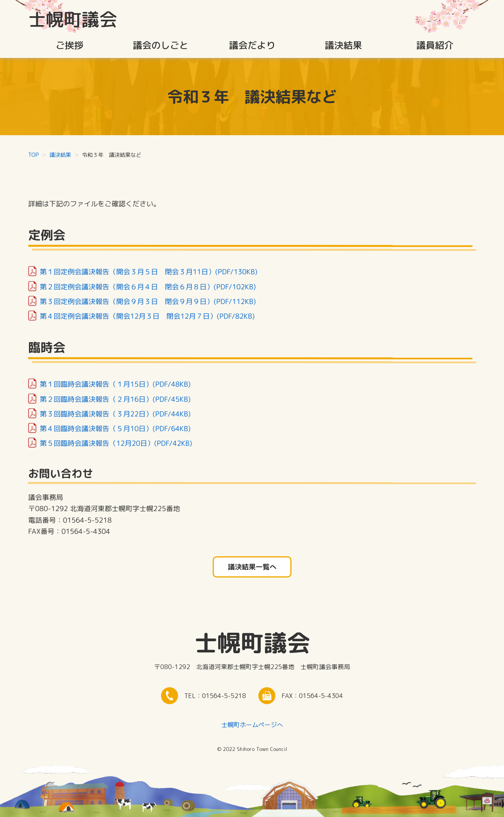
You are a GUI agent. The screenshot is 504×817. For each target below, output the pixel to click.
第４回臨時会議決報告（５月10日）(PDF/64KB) (115, 428)
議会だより (252, 45)
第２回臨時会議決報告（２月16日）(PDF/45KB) (115, 399)
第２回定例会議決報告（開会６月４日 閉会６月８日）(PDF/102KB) (148, 286)
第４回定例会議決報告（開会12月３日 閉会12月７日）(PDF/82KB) (147, 316)
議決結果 (343, 45)
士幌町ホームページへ (252, 725)
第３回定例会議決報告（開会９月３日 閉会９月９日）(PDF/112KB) (148, 301)
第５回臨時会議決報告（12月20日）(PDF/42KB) (115, 443)
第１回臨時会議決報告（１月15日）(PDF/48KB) (115, 384)
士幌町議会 (73, 19)
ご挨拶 (70, 45)
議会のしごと (161, 45)
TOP (33, 155)
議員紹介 (435, 45)
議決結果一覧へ (252, 567)
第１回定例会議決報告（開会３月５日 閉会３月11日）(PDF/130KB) (148, 272)
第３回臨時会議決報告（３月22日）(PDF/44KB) (115, 414)
